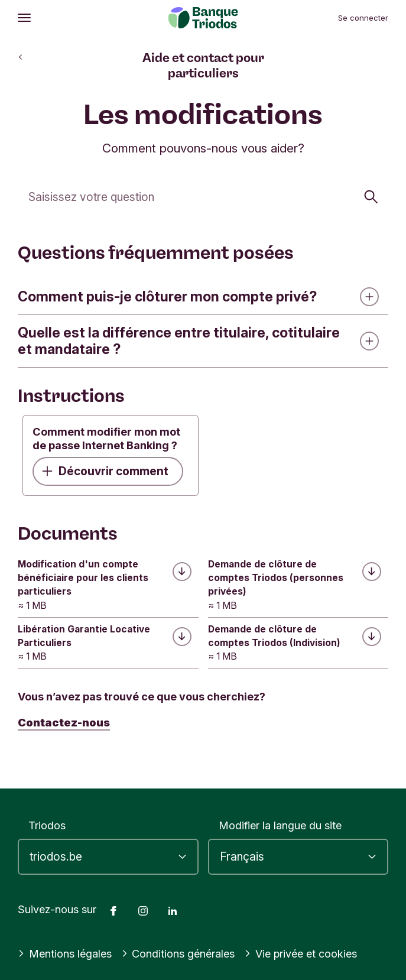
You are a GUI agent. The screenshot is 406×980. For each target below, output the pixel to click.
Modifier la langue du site (280, 825)
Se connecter (363, 18)
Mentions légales (65, 953)
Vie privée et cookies (301, 953)
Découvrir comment (105, 471)
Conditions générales (178, 953)
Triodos (47, 825)
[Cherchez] (203, 196)
